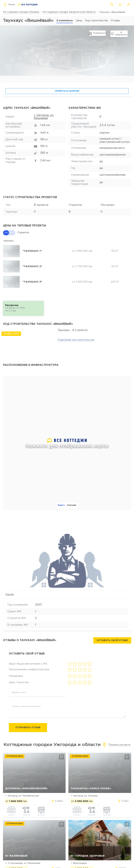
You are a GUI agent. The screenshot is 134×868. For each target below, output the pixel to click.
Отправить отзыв (29, 728)
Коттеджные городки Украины (21, 12)
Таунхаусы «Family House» (91, 789)
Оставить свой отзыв (112, 640)
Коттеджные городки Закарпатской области (69, 12)
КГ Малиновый (16, 856)
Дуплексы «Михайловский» (26, 789)
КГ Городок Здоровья (88, 856)
